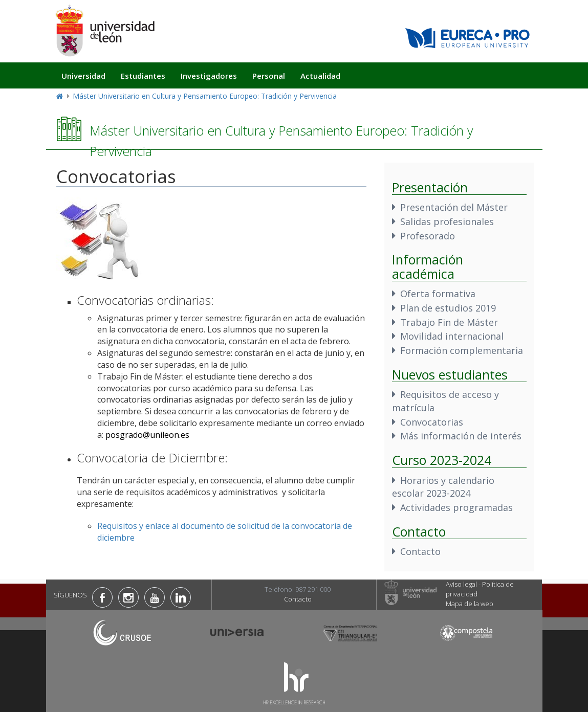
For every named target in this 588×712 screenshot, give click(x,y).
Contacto (420, 551)
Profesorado (428, 236)
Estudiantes (143, 76)
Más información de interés (461, 436)
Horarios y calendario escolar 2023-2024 (443, 487)
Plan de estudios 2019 (448, 308)
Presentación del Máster (454, 207)
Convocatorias (432, 422)
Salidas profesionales (447, 221)
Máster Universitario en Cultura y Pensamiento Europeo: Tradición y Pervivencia (205, 96)
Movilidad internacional (452, 336)
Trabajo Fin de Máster (449, 322)
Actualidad (320, 76)
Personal (269, 76)
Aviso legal (461, 584)
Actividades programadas (456, 507)
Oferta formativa (438, 294)
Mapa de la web (470, 604)
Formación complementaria (462, 350)
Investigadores (209, 76)
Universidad (83, 76)
